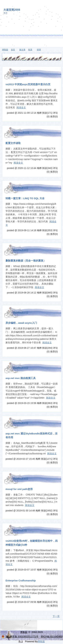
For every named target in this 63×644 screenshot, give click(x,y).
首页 (13, 50)
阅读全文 (21, 107)
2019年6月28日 (21, 250)
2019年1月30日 (21, 479)
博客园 (5, 50)
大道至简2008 (12, 10)
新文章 (22, 50)
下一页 (56, 616)
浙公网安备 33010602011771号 (20, 636)
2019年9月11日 (21, 188)
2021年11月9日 (21, 74)
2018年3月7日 (20, 530)
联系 (30, 50)
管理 (39, 50)
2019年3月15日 (21, 368)
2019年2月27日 (21, 423)
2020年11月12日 (21, 133)
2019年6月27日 (21, 313)
